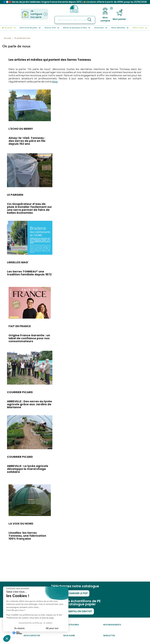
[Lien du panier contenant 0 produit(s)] (119, 15)
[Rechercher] (75, 20)
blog (55, 82)
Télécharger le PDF (75, 593)
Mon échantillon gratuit (75, 611)
